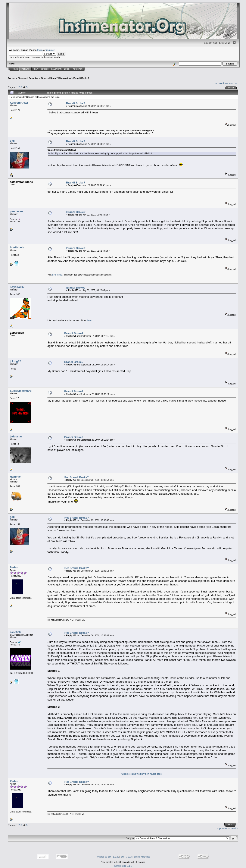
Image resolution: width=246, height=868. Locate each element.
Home (15, 69)
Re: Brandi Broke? (77, 477)
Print (231, 88)
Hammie (15, 477)
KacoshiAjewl (19, 103)
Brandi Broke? (81, 78)
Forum (25, 69)
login (40, 50)
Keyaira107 (17, 287)
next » (233, 83)
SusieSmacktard (21, 391)
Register (78, 69)
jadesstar (16, 436)
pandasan (16, 211)
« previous (222, 83)
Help (35, 69)
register (50, 50)
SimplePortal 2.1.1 (123, 866)
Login (67, 69)
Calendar (56, 69)
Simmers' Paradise (28, 78)
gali (12, 141)
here (89, 320)
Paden (14, 567)
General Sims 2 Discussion (56, 78)
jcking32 (15, 361)
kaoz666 (15, 632)
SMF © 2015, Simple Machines (135, 857)
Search (45, 69)
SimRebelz (17, 247)
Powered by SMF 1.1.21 (107, 857)
